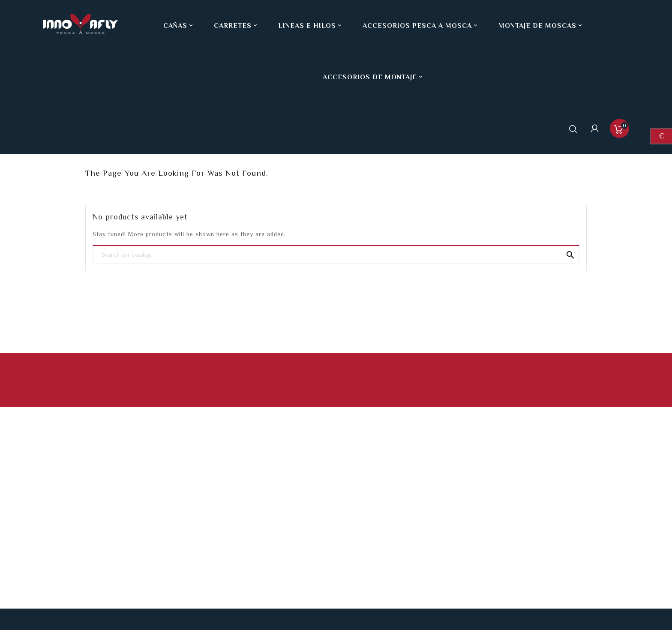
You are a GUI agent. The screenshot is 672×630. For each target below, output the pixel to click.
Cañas (179, 26)
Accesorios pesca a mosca (421, 26)
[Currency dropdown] (661, 136)
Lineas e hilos (311, 26)
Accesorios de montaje (373, 77)
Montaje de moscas (541, 26)
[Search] (336, 255)
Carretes (236, 26)
